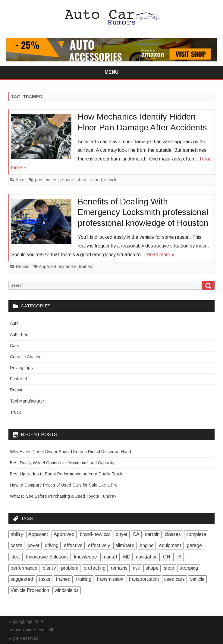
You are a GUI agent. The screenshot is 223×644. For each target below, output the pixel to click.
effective (73, 545)
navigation (147, 557)
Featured (19, 379)
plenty (49, 568)
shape (68, 180)
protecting (95, 568)
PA (179, 557)
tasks (44, 579)
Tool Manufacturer (27, 401)
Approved (64, 534)
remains (119, 568)
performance (24, 568)
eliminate (125, 545)
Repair (22, 266)
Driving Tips (21, 368)
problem (43, 180)
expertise (68, 266)
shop (81, 180)
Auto (20, 180)
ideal (16, 557)
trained (95, 180)
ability (17, 534)
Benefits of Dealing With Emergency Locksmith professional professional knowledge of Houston (143, 212)
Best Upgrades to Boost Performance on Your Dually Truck (66, 474)
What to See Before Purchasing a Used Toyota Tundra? (63, 496)
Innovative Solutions (47, 557)
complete (196, 534)
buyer (122, 534)
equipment (170, 545)
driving (52, 545)
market (110, 557)
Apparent (48, 266)
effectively (99, 545)
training (84, 579)
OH (166, 557)
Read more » (160, 255)
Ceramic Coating (26, 357)
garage (194, 545)
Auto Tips (19, 334)
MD (127, 557)
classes (173, 534)
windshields (67, 590)
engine (147, 545)
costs (16, 545)
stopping (189, 568)
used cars (174, 579)
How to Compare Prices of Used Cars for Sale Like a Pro (64, 485)
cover (34, 545)
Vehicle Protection (30, 590)
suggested (22, 579)
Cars (15, 346)
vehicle (111, 180)
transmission (110, 579)
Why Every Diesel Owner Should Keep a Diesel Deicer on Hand (71, 452)
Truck (15, 412)
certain (152, 534)
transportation (144, 579)
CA (136, 534)
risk (56, 180)
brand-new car (95, 534)
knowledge (86, 557)
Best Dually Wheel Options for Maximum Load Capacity (62, 463)
